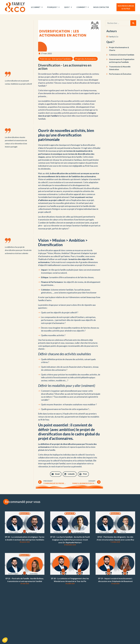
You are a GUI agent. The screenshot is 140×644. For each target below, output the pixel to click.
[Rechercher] (133, 23)
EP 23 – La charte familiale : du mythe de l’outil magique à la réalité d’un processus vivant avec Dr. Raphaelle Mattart (70, 540)
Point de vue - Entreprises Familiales (55, 59)
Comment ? (83, 7)
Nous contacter (101, 7)
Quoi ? (68, 7)
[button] (56, 474)
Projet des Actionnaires (86, 59)
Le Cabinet (37, 7)
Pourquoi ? (53, 7)
